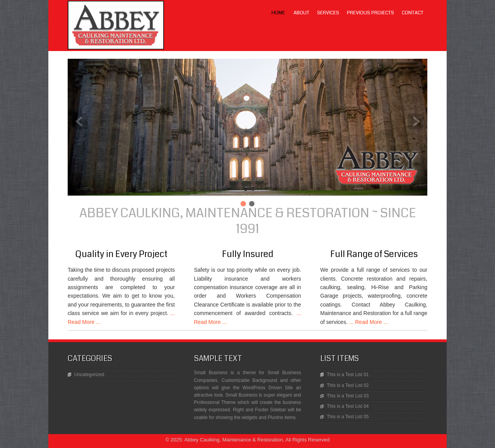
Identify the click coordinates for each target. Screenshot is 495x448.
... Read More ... (368, 322)
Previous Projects (370, 13)
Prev (80, 121)
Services (328, 13)
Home (278, 13)
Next (415, 121)
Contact (413, 13)
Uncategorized (89, 375)
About (301, 13)
